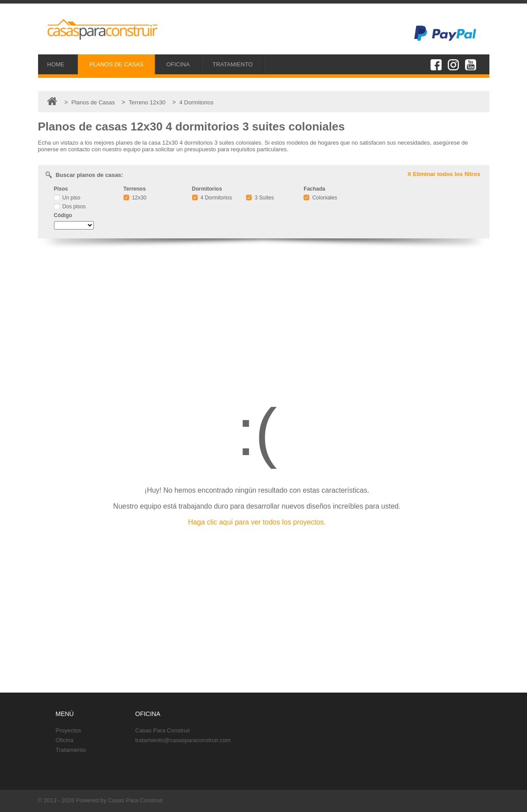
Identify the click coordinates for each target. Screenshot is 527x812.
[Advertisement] (264, 316)
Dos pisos (70, 207)
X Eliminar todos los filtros (444, 174)
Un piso (67, 198)
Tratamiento (71, 750)
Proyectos (69, 730)
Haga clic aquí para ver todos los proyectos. (257, 522)
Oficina (65, 740)
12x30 (135, 198)
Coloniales (320, 198)
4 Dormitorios (212, 198)
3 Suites (260, 198)
